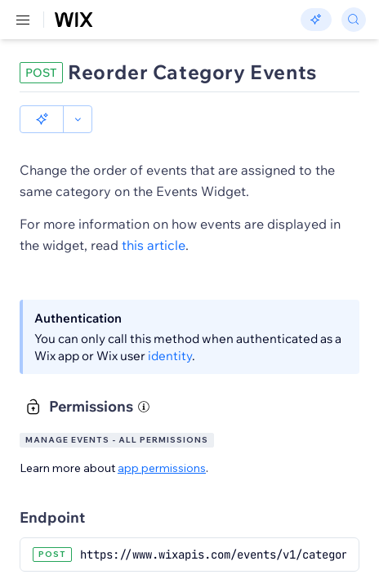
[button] (42, 119)
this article (154, 245)
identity (170, 356)
